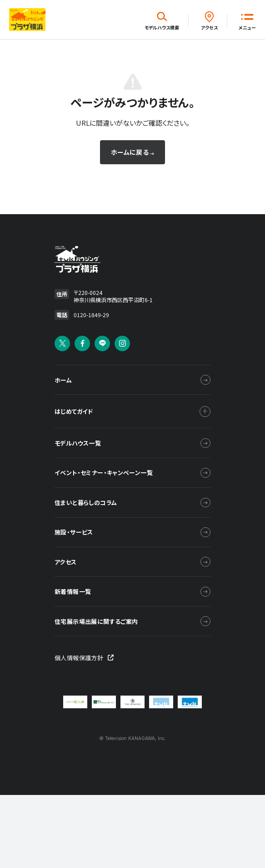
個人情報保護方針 (84, 733)
